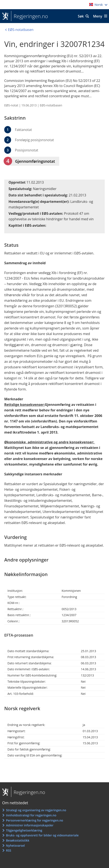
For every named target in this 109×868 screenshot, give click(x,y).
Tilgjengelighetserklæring (24, 830)
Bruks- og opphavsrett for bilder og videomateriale (42, 835)
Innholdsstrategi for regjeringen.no (31, 815)
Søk (81, 16)
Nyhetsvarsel (15, 846)
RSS (9, 850)
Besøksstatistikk (18, 840)
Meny (98, 16)
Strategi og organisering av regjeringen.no (36, 810)
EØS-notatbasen (51, 105)
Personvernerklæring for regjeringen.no (34, 820)
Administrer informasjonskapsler (30, 825)
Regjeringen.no (29, 16)
